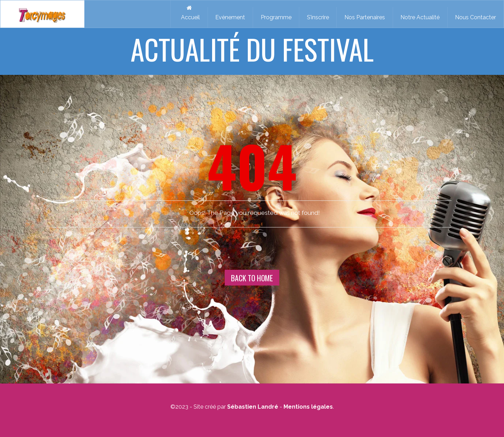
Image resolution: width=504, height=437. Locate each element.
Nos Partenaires (365, 17)
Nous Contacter (475, 17)
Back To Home (252, 278)
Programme (276, 17)
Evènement (230, 17)
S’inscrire (318, 17)
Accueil (189, 13)
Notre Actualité (420, 17)
